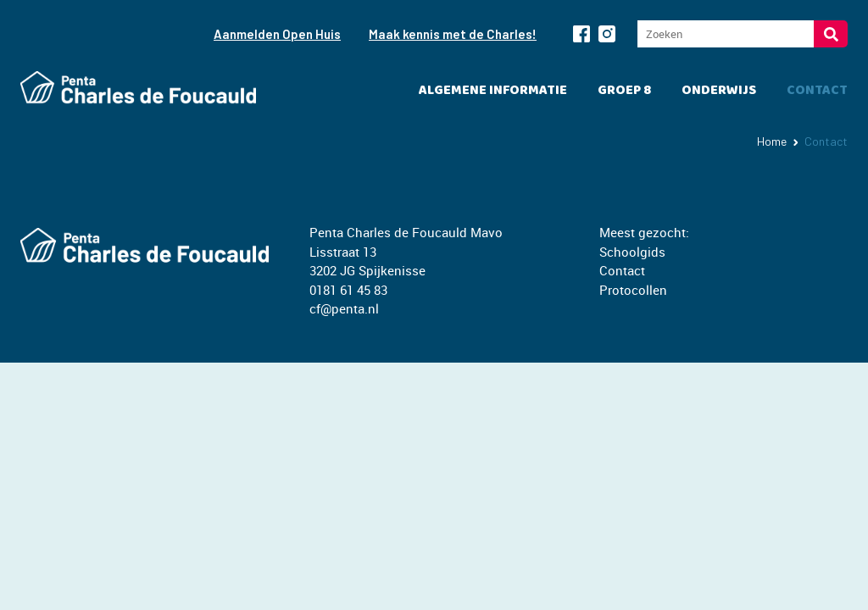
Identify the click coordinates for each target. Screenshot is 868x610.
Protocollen (633, 290)
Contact (817, 90)
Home (772, 141)
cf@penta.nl (344, 308)
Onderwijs (719, 90)
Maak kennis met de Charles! (453, 34)
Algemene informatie (493, 90)
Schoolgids (632, 252)
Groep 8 (624, 90)
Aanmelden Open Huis (277, 34)
